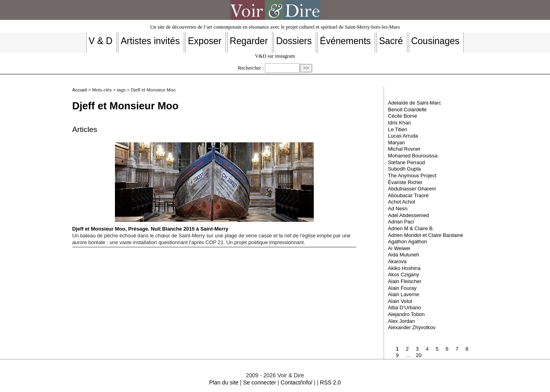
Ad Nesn (398, 209)
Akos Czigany (404, 275)
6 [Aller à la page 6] (447, 349)
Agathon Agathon (408, 242)
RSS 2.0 (330, 382)
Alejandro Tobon (406, 314)
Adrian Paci (401, 222)
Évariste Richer (405, 182)
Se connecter (259, 382)
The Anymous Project (412, 176)
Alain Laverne (404, 294)
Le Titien (398, 129)
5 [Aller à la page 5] (437, 349)
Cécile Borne (403, 116)
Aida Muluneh (404, 255)
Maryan (397, 143)
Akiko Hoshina (404, 268)
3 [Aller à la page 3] (417, 349)
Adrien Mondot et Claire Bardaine (426, 235)
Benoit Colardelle (407, 110)
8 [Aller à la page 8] (467, 349)
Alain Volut (400, 301)
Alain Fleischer (405, 281)
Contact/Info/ (297, 382)
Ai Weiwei (399, 248)
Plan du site (224, 382)
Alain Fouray (402, 288)
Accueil (80, 90)
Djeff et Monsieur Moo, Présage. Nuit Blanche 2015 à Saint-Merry (193, 187)
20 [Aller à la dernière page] (419, 355)
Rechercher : (251, 68)
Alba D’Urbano (405, 308)
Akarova (397, 261)
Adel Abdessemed (409, 215)
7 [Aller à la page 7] (457, 349)
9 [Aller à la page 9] (397, 355)
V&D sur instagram (275, 56)
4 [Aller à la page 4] (427, 349)
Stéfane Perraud (407, 162)
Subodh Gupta (405, 169)
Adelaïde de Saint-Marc (415, 103)
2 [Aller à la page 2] (407, 349)
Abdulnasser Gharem (412, 189)
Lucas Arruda (403, 136)
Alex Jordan (402, 321)
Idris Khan (400, 123)
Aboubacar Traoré (408, 195)
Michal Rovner (404, 149)
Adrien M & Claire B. (411, 228)
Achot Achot (402, 202)
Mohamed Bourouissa (413, 156)
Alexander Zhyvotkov (412, 327)
